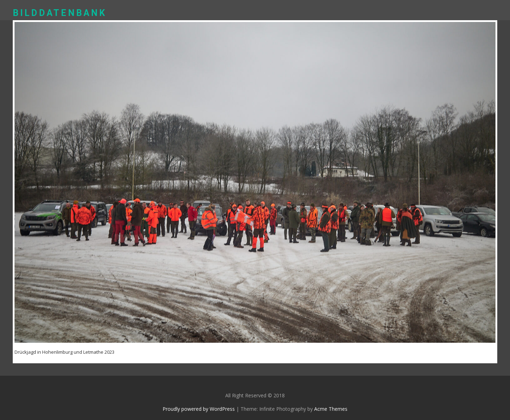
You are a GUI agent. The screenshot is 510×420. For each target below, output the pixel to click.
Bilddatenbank (60, 13)
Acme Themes (331, 409)
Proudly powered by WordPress (199, 409)
